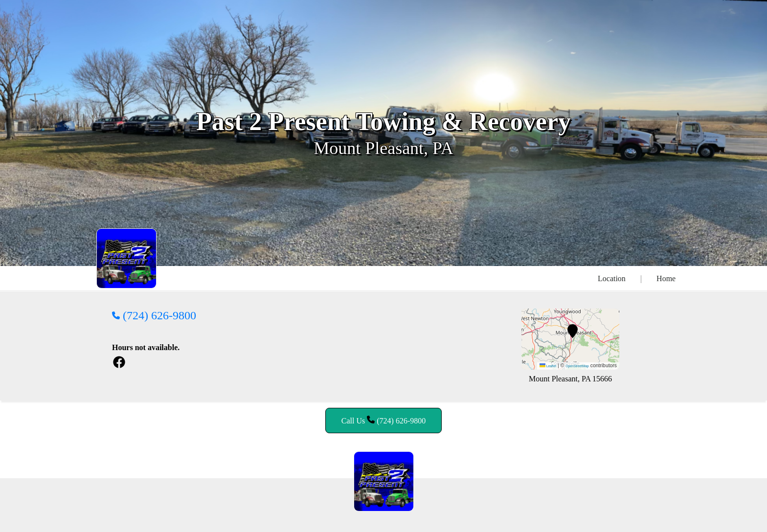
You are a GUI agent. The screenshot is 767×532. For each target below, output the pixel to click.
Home (666, 278)
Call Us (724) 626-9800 (383, 420)
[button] (573, 331)
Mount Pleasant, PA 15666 (570, 379)
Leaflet (548, 366)
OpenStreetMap (577, 366)
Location (612, 278)
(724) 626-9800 (154, 315)
